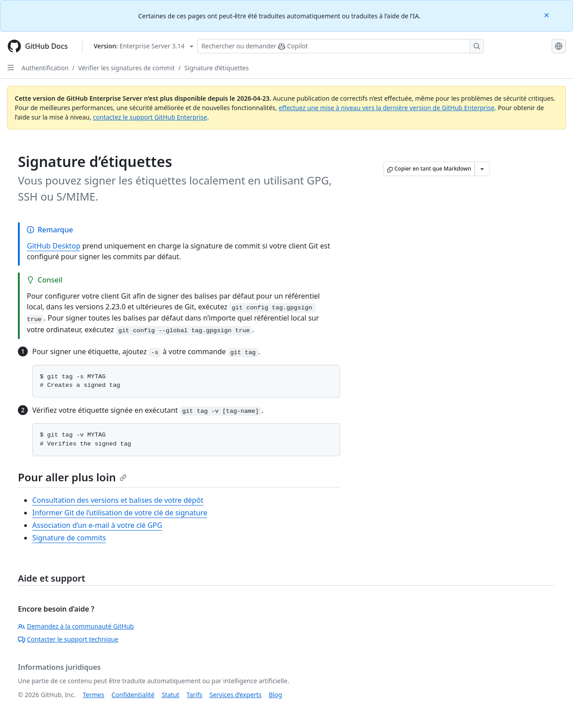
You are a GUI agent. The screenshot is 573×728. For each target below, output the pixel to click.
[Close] (547, 15)
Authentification (45, 68)
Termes (94, 695)
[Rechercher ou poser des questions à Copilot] (341, 46)
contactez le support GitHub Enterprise (150, 117)
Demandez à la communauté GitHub (76, 626)
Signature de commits (69, 538)
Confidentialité (133, 695)
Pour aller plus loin (72, 477)
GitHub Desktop (54, 246)
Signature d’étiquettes (217, 68)
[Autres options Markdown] (482, 169)
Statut (170, 695)
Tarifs (195, 695)
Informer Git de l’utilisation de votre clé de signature (120, 513)
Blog (275, 695)
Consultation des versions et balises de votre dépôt (118, 500)
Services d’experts (235, 695)
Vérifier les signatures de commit (127, 68)
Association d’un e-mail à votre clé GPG (97, 525)
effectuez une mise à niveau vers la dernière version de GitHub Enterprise (386, 108)
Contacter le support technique (68, 639)
